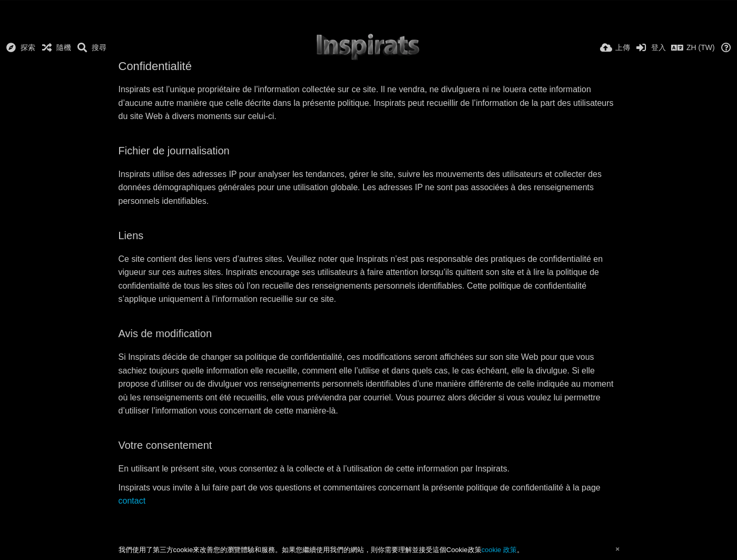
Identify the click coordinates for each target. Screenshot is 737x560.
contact (132, 501)
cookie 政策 (499, 550)
